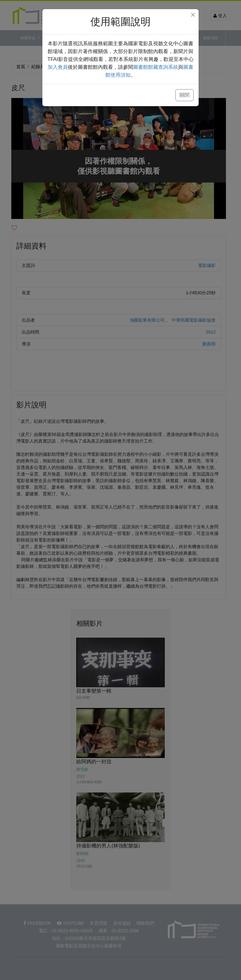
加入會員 (58, 67)
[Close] (193, 15)
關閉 (185, 95)
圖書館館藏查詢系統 (156, 67)
